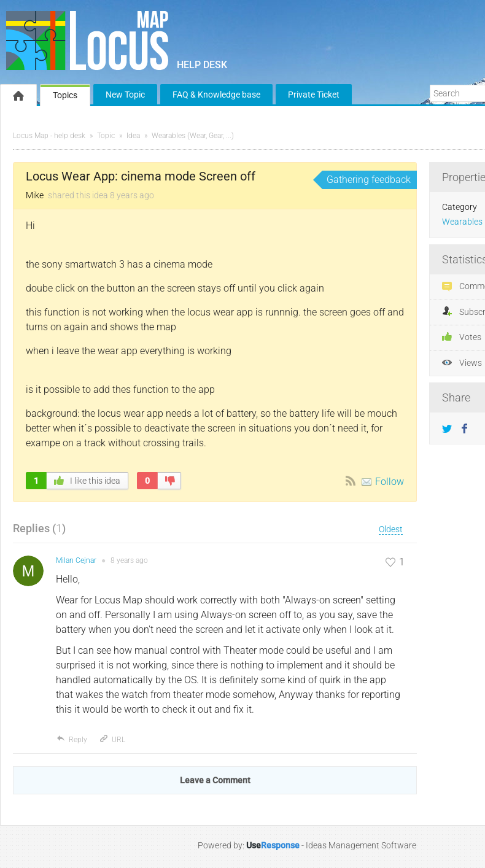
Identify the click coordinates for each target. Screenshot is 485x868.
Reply (72, 740)
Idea (133, 136)
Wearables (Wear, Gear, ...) (193, 136)
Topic (106, 136)
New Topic (125, 95)
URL (112, 740)
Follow (390, 482)
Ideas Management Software (361, 845)
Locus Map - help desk (49, 136)
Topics (65, 95)
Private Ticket (314, 95)
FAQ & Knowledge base (216, 95)
